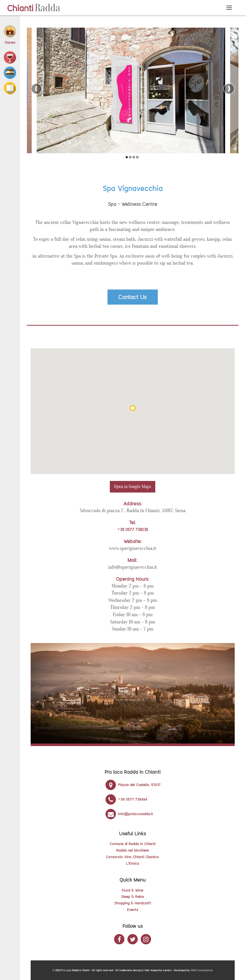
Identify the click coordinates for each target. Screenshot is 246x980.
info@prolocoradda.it (129, 814)
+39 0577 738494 (126, 799)
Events (133, 910)
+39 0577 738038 (133, 529)
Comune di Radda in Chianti (133, 844)
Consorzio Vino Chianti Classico (133, 857)
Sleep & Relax (133, 896)
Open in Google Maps (133, 487)
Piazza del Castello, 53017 (133, 785)
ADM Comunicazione (202, 970)
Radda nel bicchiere (133, 850)
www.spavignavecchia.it (133, 548)
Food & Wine (133, 890)
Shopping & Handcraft (133, 903)
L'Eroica (133, 863)
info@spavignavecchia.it (133, 567)
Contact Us (133, 297)
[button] (10, 57)
